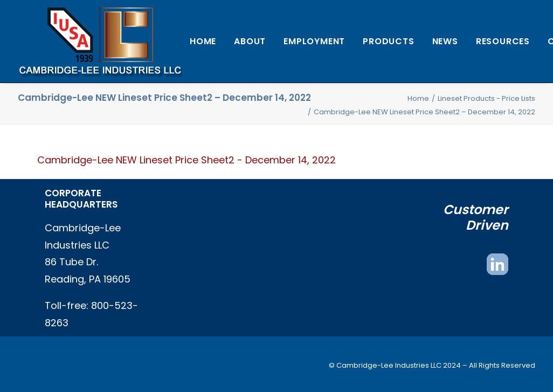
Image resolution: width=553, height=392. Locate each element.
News (445, 41)
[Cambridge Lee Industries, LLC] (100, 41)
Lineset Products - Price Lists (486, 98)
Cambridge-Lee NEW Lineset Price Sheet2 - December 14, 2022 (186, 160)
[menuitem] (203, 41)
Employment (314, 41)
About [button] (250, 41)
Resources (503, 41)
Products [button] (388, 41)
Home (203, 41)
